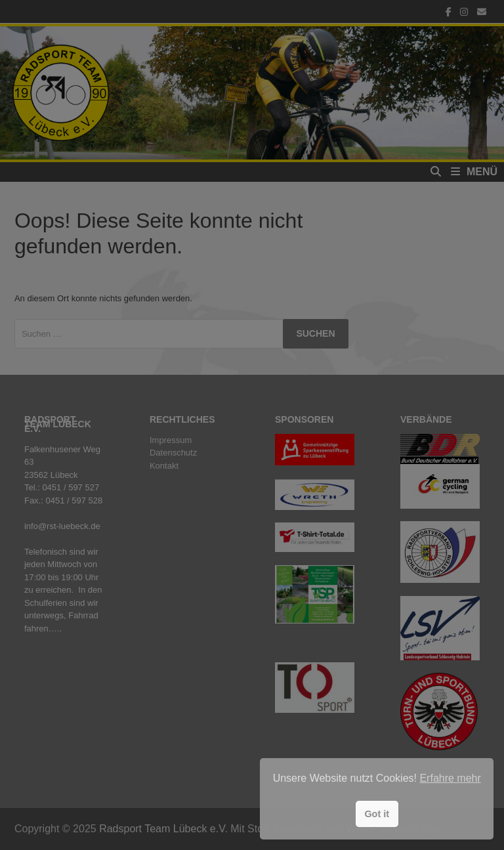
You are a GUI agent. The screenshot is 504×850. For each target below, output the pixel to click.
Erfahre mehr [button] (450, 778)
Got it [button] (377, 814)
